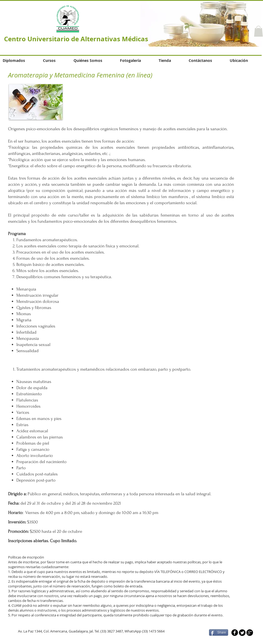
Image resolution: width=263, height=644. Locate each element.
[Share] (219, 632)
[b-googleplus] (250, 633)
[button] (258, 31)
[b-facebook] (235, 633)
